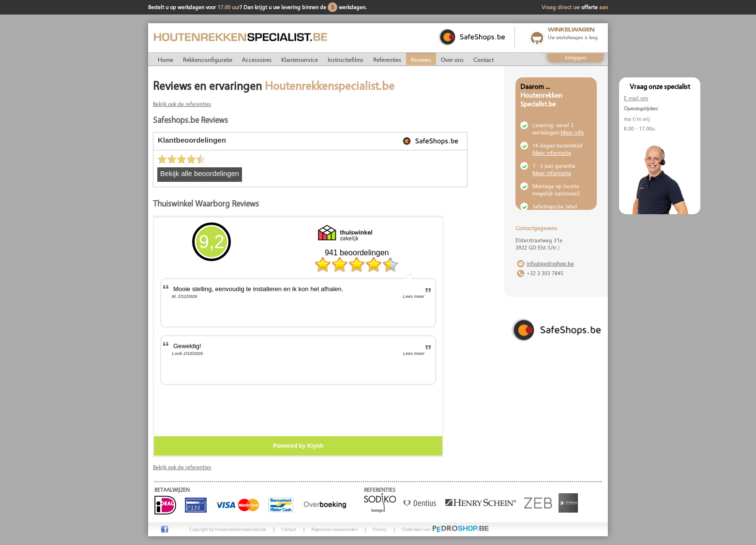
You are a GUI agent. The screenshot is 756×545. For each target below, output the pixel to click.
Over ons (452, 59)
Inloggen (575, 57)
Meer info (572, 132)
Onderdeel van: (446, 529)
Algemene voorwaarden (334, 529)
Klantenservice (300, 59)
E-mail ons (636, 98)
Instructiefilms (346, 59)
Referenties (387, 59)
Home (166, 59)
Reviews (421, 59)
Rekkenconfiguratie (208, 59)
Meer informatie (552, 153)
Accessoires (257, 59)
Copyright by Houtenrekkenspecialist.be (228, 529)
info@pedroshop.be (550, 263)
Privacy (380, 529)
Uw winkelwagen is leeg (573, 37)
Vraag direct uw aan (575, 7)
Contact (484, 59)
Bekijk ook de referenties (182, 104)
